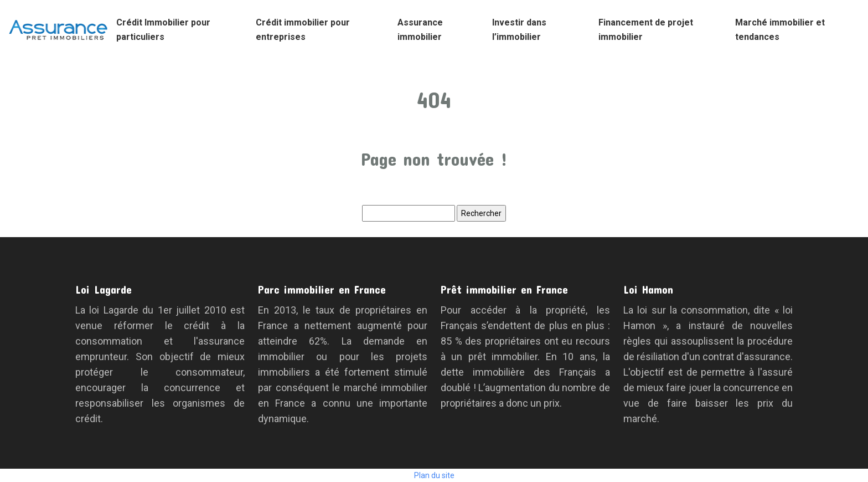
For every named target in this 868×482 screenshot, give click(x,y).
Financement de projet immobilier (646, 30)
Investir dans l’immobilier (519, 30)
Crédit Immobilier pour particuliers (163, 30)
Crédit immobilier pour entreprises (303, 30)
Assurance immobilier (420, 30)
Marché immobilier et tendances (780, 30)
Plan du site (434, 475)
